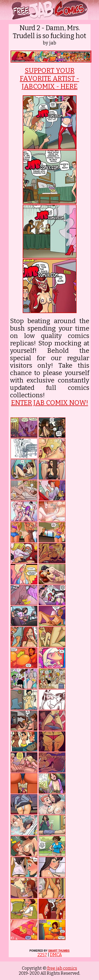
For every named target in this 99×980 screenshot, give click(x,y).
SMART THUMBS (59, 951)
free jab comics (62, 968)
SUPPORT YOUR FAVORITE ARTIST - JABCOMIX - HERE (49, 79)
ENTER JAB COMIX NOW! (50, 403)
